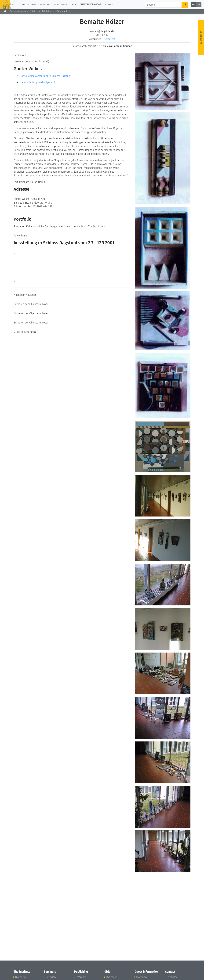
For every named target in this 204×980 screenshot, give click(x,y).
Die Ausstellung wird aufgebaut (37, 82)
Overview (20, 977)
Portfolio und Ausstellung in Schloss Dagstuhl (45, 76)
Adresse (21, 189)
